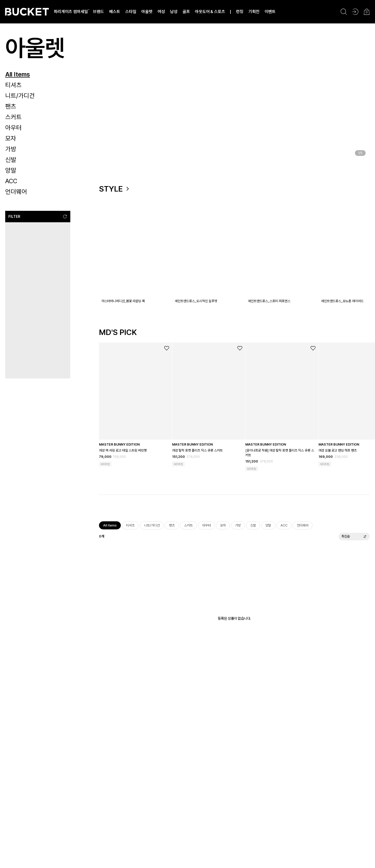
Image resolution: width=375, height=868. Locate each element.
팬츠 (11, 106)
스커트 (13, 117)
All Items (18, 74)
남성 (174, 12)
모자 (11, 138)
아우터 (13, 128)
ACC (11, 181)
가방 (11, 149)
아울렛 (147, 12)
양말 (11, 170)
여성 (161, 12)
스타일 (131, 12)
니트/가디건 (20, 96)
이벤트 (270, 12)
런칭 (240, 12)
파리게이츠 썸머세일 (71, 12)
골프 (186, 12)
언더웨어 (16, 192)
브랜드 (98, 12)
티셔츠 (13, 85)
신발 (11, 160)
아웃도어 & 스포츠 (210, 12)
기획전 (254, 12)
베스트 (115, 12)
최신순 (354, 539)
